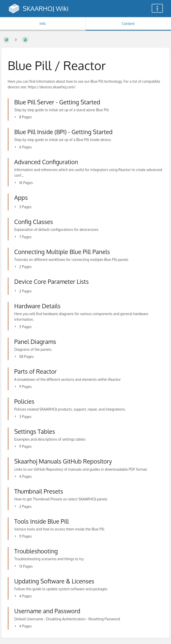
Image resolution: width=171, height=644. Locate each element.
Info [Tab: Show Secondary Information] (43, 24)
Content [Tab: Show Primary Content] (128, 24)
